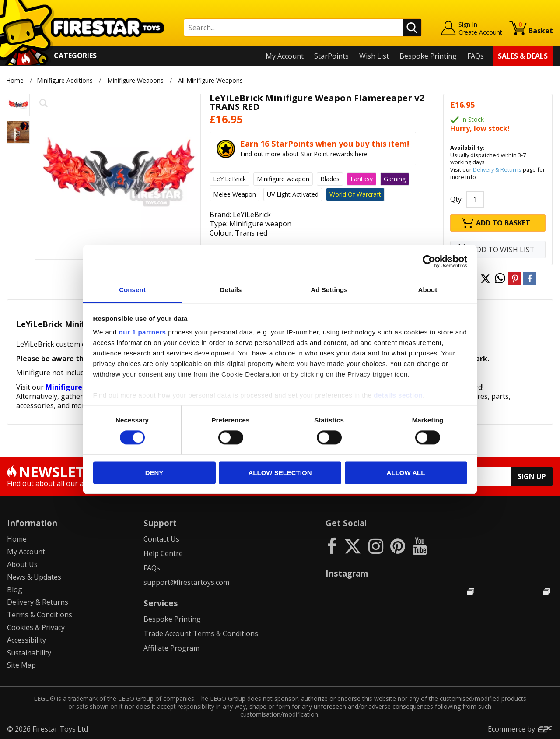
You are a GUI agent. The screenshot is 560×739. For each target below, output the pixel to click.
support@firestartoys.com (186, 582)
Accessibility (26, 640)
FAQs (476, 56)
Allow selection (280, 473)
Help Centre (163, 553)
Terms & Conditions (40, 615)
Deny (154, 473)
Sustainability (29, 653)
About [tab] (428, 290)
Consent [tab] (132, 290)
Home (15, 80)
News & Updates (34, 577)
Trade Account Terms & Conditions (201, 633)
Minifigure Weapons (135, 80)
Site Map (21, 665)
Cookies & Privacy (36, 627)
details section (398, 395)
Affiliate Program (171, 648)
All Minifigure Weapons (211, 80)
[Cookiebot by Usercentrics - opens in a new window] (429, 261)
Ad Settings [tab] (329, 290)
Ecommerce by (520, 729)
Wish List (374, 56)
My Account (285, 56)
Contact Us (161, 539)
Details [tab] (231, 290)
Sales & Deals (523, 56)
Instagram (347, 573)
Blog (15, 590)
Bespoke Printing (428, 56)
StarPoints (331, 56)
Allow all (406, 473)
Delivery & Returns (497, 169)
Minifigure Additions (65, 80)
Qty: (457, 199)
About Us (22, 564)
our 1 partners (143, 332)
